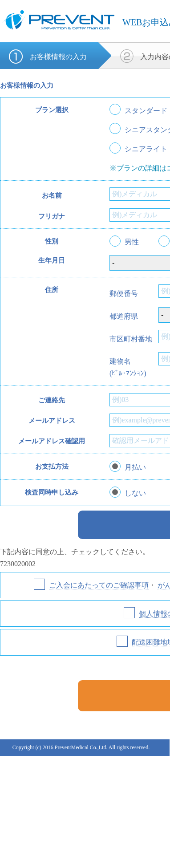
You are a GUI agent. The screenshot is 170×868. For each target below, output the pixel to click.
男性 (132, 242)
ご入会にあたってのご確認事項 (99, 585)
